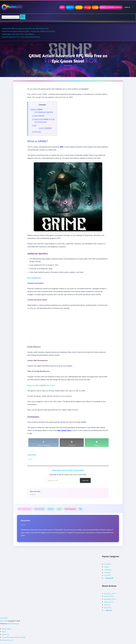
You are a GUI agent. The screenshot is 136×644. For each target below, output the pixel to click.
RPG (80, 509)
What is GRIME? (36, 109)
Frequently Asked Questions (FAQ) (14, 637)
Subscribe (85, 480)
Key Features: (38, 116)
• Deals (106, 567)
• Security (107, 575)
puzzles (59, 509)
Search (95, 7)
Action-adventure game (25, 509)
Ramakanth (25, 520)
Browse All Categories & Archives (111, 7)
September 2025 (110, 599)
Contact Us (6, 634)
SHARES (45, 128)
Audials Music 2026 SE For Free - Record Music (18, 34)
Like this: (37, 132)
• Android (107, 573)
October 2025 (109, 596)
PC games (51, 509)
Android (79, 7)
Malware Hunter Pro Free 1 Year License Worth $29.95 (21, 37)
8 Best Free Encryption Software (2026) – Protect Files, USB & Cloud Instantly (29, 31)
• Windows (108, 570)
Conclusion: (41, 122)
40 (34, 126)
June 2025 (108, 608)
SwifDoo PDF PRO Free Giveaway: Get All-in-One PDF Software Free (25, 29)
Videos (127, 7)
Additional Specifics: (44, 112)
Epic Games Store (40, 509)
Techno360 (4, 618)
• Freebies (108, 564)
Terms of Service (8, 640)
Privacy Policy (7, 629)
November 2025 (110, 594)
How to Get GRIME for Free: (43, 119)
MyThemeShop (13, 624)
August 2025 (108, 602)
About (4, 632)
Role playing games (70, 509)
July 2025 (107, 605)
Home (62, 7)
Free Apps (70, 7)
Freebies (87, 7)
